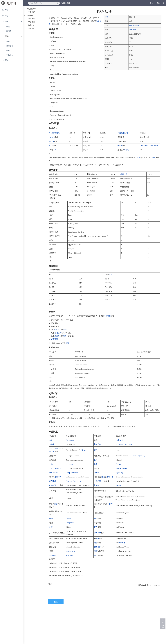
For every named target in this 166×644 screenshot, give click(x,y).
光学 (98, 539)
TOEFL (52, 137)
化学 (51, 464)
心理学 (97, 473)
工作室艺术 (57, 448)
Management (70, 551)
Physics (118, 464)
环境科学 (58, 477)
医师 (96, 551)
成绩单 (57, 336)
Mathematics (120, 440)
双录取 (127, 150)
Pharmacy (122, 543)
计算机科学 (54, 473)
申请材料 (107, 316)
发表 (56, 602)
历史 (51, 527)
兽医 (96, 555)
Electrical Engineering (74, 481)
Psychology (119, 473)
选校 (8, 27)
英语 (139, 158)
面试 (67, 343)
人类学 (52, 444)
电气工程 (53, 481)
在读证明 (58, 333)
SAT (51, 146)
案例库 (9, 31)
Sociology (119, 485)
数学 (154, 158)
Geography (70, 523)
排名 (107, 17)
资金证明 (54, 339)
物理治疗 (98, 547)
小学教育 (53, 485)
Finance (69, 519)
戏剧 (56, 504)
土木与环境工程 (55, 468)
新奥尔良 (133, 30)
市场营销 (53, 555)
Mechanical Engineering (124, 444)
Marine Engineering (138, 456)
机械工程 (98, 444)
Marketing (70, 555)
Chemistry (70, 464)
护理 (96, 527)
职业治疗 (98, 533)
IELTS (52, 141)
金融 (51, 519)
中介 (8, 50)
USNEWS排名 (55, 133)
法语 (103, 477)
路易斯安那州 (134, 25)
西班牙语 (110, 477)
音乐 (96, 450)
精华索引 (10, 46)
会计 (51, 440)
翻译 (65, 336)
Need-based (154, 146)
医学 (111, 504)
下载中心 (10, 55)
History (84, 450)
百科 (8, 41)
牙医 (96, 519)
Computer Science (72, 473)
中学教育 (98, 481)
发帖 (152, 3)
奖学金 (120, 146)
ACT (111, 165)
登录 (158, 3)
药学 (96, 543)
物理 (96, 464)
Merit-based (144, 146)
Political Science (121, 468)
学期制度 (124, 174)
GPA (54, 150)
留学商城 (66, 3)
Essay (65, 330)
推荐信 (56, 330)
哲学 (96, 460)
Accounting (70, 440)
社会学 (97, 485)
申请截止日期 (123, 133)
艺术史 (52, 452)
